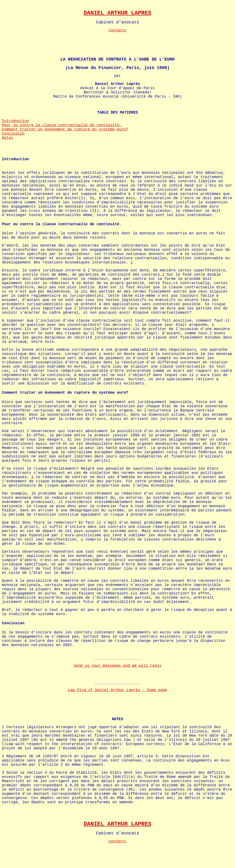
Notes (8, 138)
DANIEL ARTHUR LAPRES (117, 13)
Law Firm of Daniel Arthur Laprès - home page (117, 690)
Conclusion (13, 134)
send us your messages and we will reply (117, 666)
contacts (118, 30)
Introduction (15, 121)
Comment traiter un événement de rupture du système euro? (65, 129)
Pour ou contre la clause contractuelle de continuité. (62, 125)
